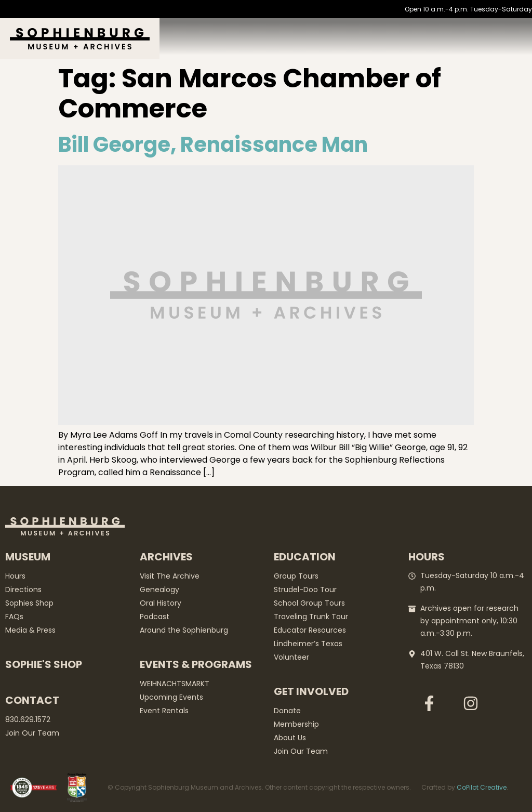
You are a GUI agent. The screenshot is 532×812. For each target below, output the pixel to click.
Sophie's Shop (44, 664)
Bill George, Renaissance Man (213, 145)
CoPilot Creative (482, 787)
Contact (32, 700)
